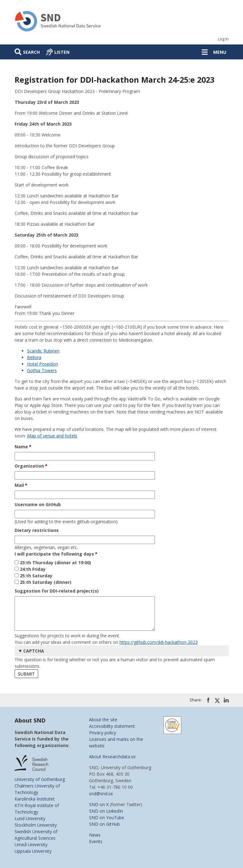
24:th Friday (33, 569)
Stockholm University (36, 825)
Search (31, 52)
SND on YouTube (107, 817)
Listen (62, 52)
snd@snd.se (101, 794)
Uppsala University (33, 851)
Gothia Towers (42, 370)
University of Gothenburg (40, 779)
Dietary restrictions (37, 530)
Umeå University (31, 845)
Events (96, 841)
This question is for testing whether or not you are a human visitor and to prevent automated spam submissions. (122, 657)
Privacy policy (103, 733)
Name (21, 447)
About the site (103, 720)
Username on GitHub (38, 504)
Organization (29, 466)
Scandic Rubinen (43, 351)
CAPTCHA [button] (34, 651)
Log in (223, 39)
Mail (19, 485)
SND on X (99, 804)
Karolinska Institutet (35, 799)
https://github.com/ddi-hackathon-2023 (159, 642)
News (95, 835)
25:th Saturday (36, 576)
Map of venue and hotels (52, 436)
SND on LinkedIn (106, 811)
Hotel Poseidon (43, 364)
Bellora (34, 357)
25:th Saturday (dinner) (46, 582)
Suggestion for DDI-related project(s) (57, 591)
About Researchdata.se (112, 757)
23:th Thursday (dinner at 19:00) (55, 563)
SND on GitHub (104, 824)
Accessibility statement (112, 726)
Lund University (30, 818)
